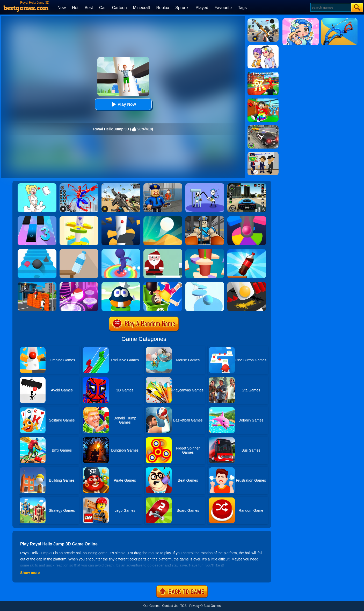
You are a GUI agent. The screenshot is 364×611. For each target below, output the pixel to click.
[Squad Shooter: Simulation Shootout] (121, 185)
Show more (30, 573)
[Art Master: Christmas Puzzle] (263, 47)
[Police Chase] (263, 127)
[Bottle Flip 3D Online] (79, 251)
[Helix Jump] (121, 218)
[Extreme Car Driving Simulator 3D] (247, 185)
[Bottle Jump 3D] (247, 251)
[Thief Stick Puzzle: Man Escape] (205, 185)
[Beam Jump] (121, 284)
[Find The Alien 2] (263, 154)
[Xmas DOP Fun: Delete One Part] (37, 185)
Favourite (223, 8)
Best (89, 8)
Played (202, 8)
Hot (75, 8)
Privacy (194, 606)
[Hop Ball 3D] (79, 284)
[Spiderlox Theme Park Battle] (79, 185)
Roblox (163, 8)
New (62, 8)
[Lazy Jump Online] (163, 284)
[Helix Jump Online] (247, 218)
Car (103, 8)
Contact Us (170, 606)
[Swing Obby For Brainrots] (263, 100)
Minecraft (142, 8)
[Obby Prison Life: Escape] (205, 218)
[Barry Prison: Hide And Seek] (163, 185)
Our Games (151, 606)
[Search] (330, 7)
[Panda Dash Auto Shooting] (263, 20)
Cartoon (119, 8)
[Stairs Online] (37, 251)
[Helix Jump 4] (205, 251)
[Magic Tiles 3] (37, 218)
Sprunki (182, 8)
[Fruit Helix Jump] (79, 218)
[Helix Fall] (247, 284)
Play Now (123, 104)
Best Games (212, 606)
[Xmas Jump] (163, 251)
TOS (183, 606)
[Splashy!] (205, 284)
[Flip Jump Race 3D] (121, 251)
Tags (242, 8)
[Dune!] (163, 218)
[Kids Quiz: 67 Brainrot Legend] (263, 74)
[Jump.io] (37, 284)
